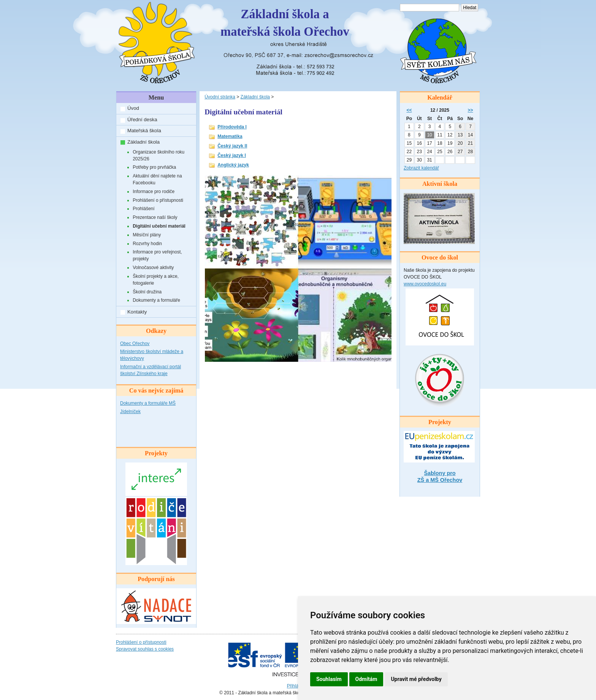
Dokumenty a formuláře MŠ (148, 403)
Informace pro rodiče (154, 192)
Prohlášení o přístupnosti (158, 200)
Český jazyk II (232, 146)
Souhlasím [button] (329, 679)
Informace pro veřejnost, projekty (157, 255)
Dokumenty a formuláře (156, 300)
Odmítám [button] (366, 679)
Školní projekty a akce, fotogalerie (156, 280)
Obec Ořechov (135, 344)
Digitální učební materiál (159, 226)
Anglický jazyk (233, 165)
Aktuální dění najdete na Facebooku (157, 179)
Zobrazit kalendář (421, 168)
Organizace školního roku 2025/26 (159, 155)
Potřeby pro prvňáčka (154, 167)
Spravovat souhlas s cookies (145, 649)
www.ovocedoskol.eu (425, 284)
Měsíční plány (147, 235)
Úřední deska (142, 120)
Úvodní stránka (220, 97)
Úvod (133, 108)
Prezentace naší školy (155, 217)
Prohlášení (143, 209)
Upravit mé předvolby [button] (416, 679)
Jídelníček (130, 412)
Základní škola (143, 142)
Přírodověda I (232, 127)
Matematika (230, 136)
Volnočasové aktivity (153, 268)
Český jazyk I (232, 155)
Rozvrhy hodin (147, 244)
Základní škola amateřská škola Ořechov (285, 23)
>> (471, 110)
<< (409, 110)
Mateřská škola (144, 131)
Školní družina (147, 292)
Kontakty (137, 312)
